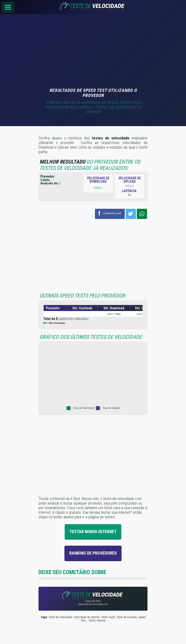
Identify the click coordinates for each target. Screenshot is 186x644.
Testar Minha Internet (93, 532)
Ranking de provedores (93, 553)
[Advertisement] (93, 51)
